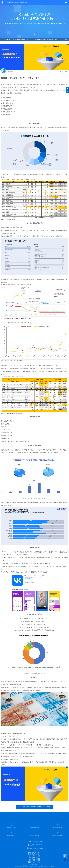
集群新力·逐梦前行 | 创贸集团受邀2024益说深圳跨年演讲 (47, 40)
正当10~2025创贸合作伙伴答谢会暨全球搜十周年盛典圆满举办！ (19, 40)
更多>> (66, 40)
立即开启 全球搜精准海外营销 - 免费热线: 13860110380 (34, 807)
